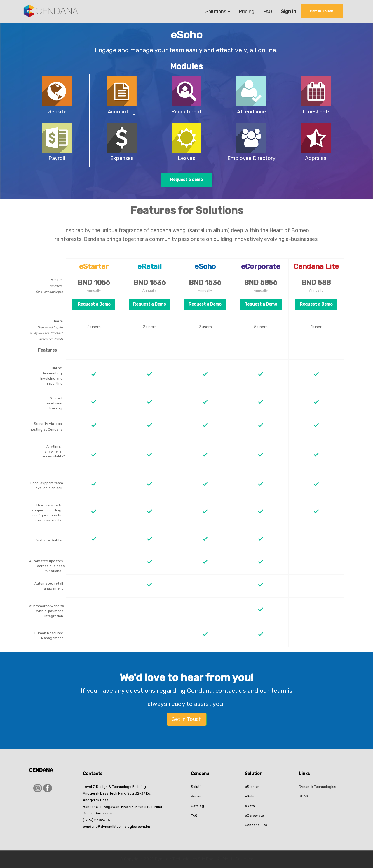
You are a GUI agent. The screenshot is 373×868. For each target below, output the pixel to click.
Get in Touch (187, 719)
